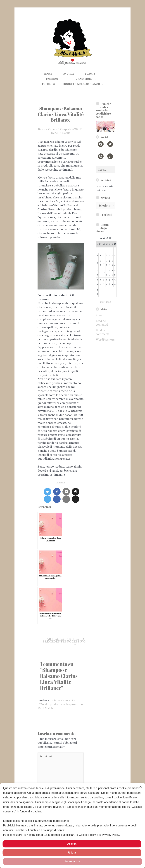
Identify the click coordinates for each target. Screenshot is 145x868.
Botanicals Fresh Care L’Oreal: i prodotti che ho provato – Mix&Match (60, 704)
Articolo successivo (75, 642)
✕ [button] (141, 787)
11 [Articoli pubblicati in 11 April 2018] (104, 263)
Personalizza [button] (72, 861)
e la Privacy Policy (108, 835)
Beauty (42, 129)
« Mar (101, 302)
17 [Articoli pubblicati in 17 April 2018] (100, 273)
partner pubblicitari (63, 835)
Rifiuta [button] (72, 853)
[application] (97, 74)
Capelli (53, 129)
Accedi (100, 315)
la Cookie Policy (86, 835)
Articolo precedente (54, 640)
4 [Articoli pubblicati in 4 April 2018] (104, 255)
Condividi (61, 483)
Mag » (109, 302)
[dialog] (72, 825)
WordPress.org (105, 340)
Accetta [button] (72, 844)
